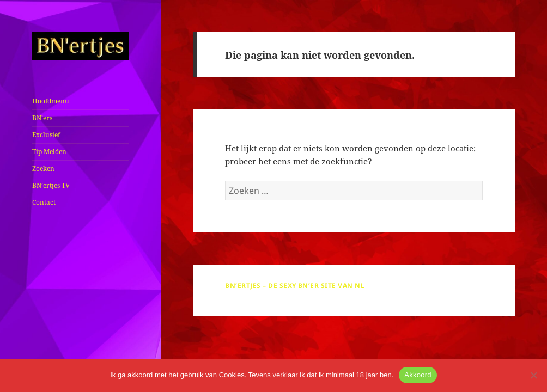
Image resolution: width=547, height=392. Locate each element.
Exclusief (46, 135)
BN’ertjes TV (51, 185)
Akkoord (418, 375)
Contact (44, 202)
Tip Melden (49, 152)
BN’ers (42, 118)
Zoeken (43, 169)
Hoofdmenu (51, 101)
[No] (533, 375)
